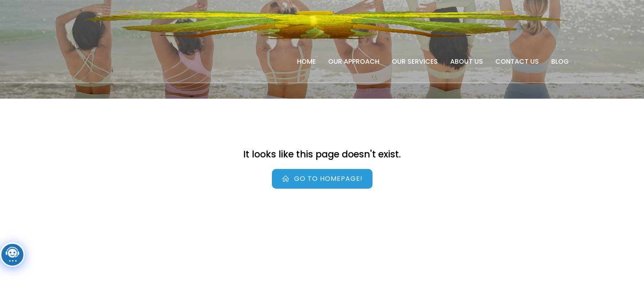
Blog (560, 61)
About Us (467, 61)
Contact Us (517, 61)
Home (306, 61)
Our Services (415, 61)
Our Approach (354, 61)
